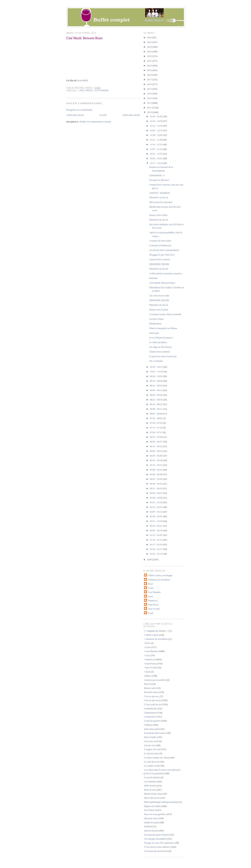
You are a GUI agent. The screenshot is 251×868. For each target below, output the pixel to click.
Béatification (155, 324)
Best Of (148, 684)
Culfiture (148, 725)
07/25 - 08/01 (156, 418)
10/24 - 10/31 (156, 158)
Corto (151, 588)
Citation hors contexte (160, 259)
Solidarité (149, 826)
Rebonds (153, 278)
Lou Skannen (154, 592)
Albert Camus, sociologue (160, 575)
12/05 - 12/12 (156, 130)
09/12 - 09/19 (156, 386)
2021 (150, 61)
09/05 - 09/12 (156, 390)
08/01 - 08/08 (156, 414)
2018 (150, 75)
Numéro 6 (153, 601)
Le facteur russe (152, 753)
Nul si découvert (152, 798)
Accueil (103, 115)
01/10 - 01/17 (156, 549)
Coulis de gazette (152, 721)
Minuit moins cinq (153, 794)
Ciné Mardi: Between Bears (85, 38)
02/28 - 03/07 (156, 516)
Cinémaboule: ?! (157, 175)
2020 (150, 66)
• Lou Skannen (151, 651)
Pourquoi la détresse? (159, 180)
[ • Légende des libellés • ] (156, 631)
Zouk (151, 613)
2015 (150, 89)
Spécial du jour (151, 831)
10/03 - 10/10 (156, 372)
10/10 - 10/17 (156, 367)
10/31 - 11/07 (156, 154)
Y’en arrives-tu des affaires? (157, 847)
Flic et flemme (156, 361)
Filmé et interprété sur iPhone (163, 328)
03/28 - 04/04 (156, 498)
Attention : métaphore (159, 193)
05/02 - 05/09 (156, 474)
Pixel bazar (149, 810)
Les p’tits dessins (152, 777)
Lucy (151, 596)
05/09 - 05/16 (156, 470)
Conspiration (150, 717)
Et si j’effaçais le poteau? (161, 338)
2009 (150, 560)
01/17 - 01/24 (156, 544)
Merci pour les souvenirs (161, 202)
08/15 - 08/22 (156, 404)
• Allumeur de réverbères (156, 639)
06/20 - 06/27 (156, 442)
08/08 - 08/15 (156, 409)
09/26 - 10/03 (156, 376)
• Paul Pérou (86, 90)
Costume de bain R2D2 (160, 241)
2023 (150, 51)
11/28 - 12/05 (156, 135)
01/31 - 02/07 (156, 535)
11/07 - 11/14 (156, 149)
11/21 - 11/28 (156, 140)
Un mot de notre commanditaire (164, 250)
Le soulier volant (152, 766)
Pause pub (154, 333)
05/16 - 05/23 (156, 465)
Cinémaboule (150, 709)
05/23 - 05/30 (156, 460)
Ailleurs (148, 676)
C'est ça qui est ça (152, 700)
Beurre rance (150, 688)
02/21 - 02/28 (156, 521)
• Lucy (147, 655)
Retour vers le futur (158, 215)
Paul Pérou (153, 605)
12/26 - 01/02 (156, 116)
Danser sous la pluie (159, 310)
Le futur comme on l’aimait (157, 758)
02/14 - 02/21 (156, 526)
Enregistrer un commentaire (79, 110)
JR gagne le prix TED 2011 (162, 255)
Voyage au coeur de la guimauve (159, 843)
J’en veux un (150, 741)
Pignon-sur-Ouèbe (153, 806)
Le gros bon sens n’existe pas (163, 356)
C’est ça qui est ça (153, 704)
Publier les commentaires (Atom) (95, 122)
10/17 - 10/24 (156, 163)
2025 (150, 42)
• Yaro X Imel (151, 668)
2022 (150, 56)
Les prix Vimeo (157, 319)
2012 (150, 103)
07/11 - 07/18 (156, 428)
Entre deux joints (152, 729)
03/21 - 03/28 (156, 502)
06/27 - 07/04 (156, 437)
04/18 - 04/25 (156, 484)
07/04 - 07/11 (156, 432)
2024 (150, 47)
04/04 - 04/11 (156, 493)
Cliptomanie (102, 90)
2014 (150, 94)
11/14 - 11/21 (156, 144)
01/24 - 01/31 (156, 540)
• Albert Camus (151, 635)
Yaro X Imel (154, 609)
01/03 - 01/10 (156, 554)
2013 (150, 98)
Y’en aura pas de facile (155, 851)
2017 (150, 80)
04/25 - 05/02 (156, 479)
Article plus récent (75, 115)
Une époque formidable (155, 839)
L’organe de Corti (152, 749)
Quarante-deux (151, 818)
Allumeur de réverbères (159, 580)
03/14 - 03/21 (156, 507)
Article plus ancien (131, 115)
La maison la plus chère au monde (165, 314)
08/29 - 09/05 (156, 395)
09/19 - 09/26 (156, 381)
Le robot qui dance (158, 342)
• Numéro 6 (149, 659)
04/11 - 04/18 (156, 488)
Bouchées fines (151, 692)
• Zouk (147, 672)
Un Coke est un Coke (159, 296)
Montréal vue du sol (159, 197)
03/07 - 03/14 (156, 512)
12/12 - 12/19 (156, 126)
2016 (150, 84)
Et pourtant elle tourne (155, 733)
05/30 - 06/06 (156, 456)
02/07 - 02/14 (156, 530)
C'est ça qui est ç (152, 696)
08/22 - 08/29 (156, 400)
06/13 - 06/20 (156, 446)
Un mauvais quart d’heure (156, 835)
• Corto (147, 647)
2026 (150, 37)
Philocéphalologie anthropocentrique (161, 802)
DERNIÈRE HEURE (159, 264)
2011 (150, 108)
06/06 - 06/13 (156, 451)
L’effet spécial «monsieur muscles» (166, 273)
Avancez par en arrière (155, 680)
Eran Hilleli (82, 80)
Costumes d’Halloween (160, 245)
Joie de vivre (150, 745)
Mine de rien (150, 790)
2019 (150, 70)
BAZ (151, 584)
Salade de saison (152, 822)
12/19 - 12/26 (156, 121)
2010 (150, 112)
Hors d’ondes (150, 737)
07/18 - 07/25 (156, 423)
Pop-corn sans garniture (155, 814)
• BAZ (147, 643)
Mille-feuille (150, 786)
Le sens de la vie (152, 762)
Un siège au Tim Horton (161, 347)
